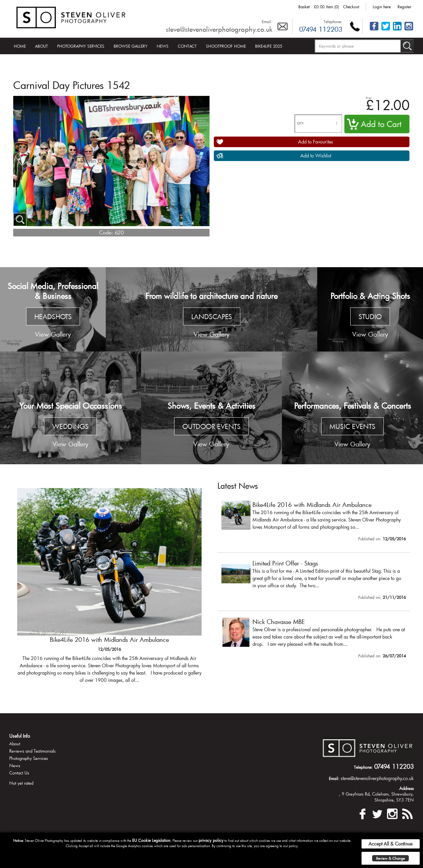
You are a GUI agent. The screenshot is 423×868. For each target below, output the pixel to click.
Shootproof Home (226, 46)
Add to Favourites (316, 142)
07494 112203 (321, 29)
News (163, 46)
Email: (267, 21)
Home (20, 46)
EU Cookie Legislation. (152, 840)
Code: (106, 232)
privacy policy (211, 840)
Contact (187, 46)
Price (369, 98)
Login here (382, 7)
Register (404, 7)
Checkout (351, 7)
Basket (304, 7)
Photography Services (81, 46)
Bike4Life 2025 (269, 46)
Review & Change (390, 858)
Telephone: (333, 21)
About (41, 46)
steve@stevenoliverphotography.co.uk (219, 29)
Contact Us (19, 773)
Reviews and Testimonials (32, 751)
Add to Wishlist (316, 156)
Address (406, 788)
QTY (300, 124)
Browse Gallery (131, 46)
